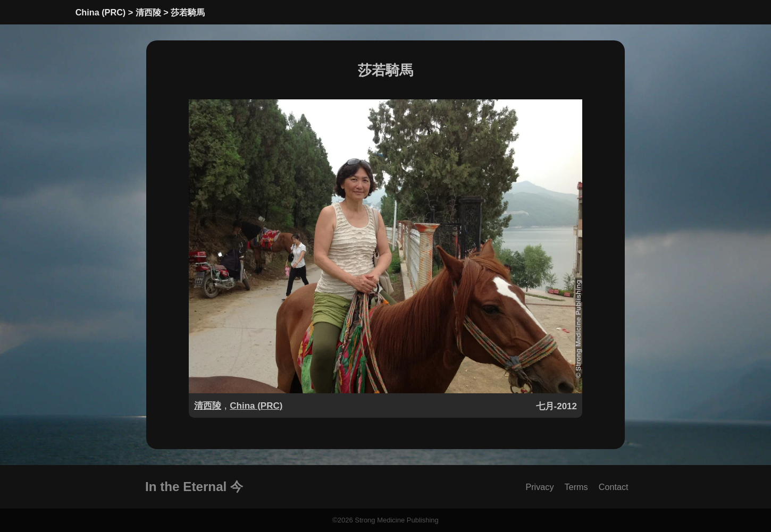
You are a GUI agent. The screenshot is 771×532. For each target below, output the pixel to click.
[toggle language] (644, 10)
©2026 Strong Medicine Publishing (385, 520)
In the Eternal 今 (194, 487)
